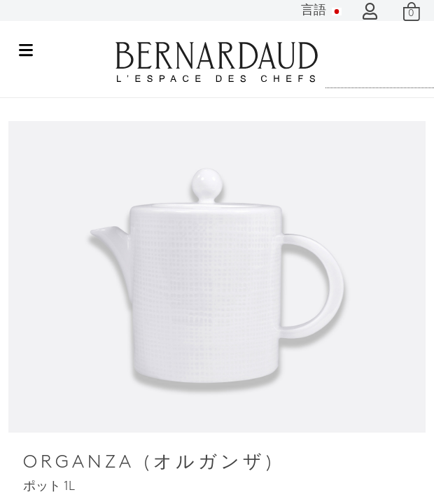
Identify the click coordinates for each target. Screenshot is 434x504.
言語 (321, 11)
